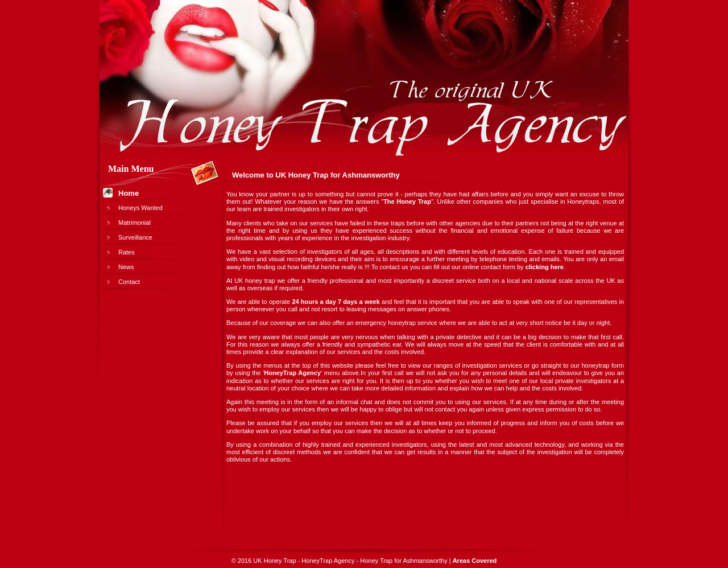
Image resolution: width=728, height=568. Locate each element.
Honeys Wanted (140, 208)
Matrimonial (135, 223)
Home (129, 193)
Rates (127, 252)
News (126, 267)
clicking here (545, 267)
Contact (129, 282)
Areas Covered (475, 561)
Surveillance (135, 237)
